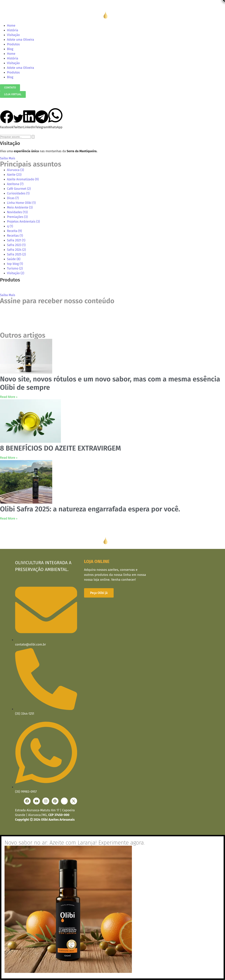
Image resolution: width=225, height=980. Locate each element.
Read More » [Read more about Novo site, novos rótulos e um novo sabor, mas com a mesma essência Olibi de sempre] (9, 397)
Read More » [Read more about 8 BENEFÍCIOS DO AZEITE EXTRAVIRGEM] (9, 458)
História (13, 30)
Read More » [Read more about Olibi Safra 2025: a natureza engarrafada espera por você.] (9, 518)
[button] (7, 120)
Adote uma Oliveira (20, 40)
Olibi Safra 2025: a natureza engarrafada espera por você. (90, 509)
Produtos (13, 44)
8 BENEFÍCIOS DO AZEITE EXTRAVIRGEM (60, 448)
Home (11, 26)
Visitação (13, 35)
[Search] (33, 137)
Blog (10, 49)
